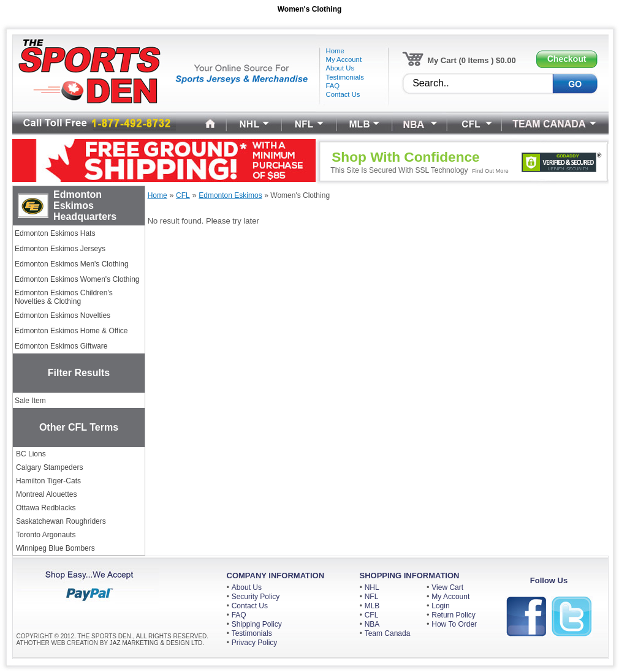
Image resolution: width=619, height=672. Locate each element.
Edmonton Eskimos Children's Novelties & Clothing (64, 297)
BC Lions (31, 454)
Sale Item (30, 401)
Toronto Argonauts (46, 535)
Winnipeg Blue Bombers (55, 548)
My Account (450, 597)
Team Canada (388, 633)
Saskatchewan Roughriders (61, 521)
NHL (372, 587)
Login (440, 606)
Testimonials (252, 633)
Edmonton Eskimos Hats (55, 233)
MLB (372, 606)
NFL (372, 597)
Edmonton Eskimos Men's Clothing (72, 264)
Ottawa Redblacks (46, 508)
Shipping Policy (257, 624)
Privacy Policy (255, 643)
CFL (372, 615)
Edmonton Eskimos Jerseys (60, 249)
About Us (247, 587)
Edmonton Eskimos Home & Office (71, 331)
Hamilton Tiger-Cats (48, 481)
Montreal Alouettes (46, 494)
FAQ (239, 615)
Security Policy (256, 597)
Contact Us (250, 606)
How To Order (454, 624)
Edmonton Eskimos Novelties (63, 315)
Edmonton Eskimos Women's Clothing (77, 279)
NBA (372, 624)
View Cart (447, 587)
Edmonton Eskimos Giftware (61, 346)
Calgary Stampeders (49, 467)
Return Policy (453, 615)
